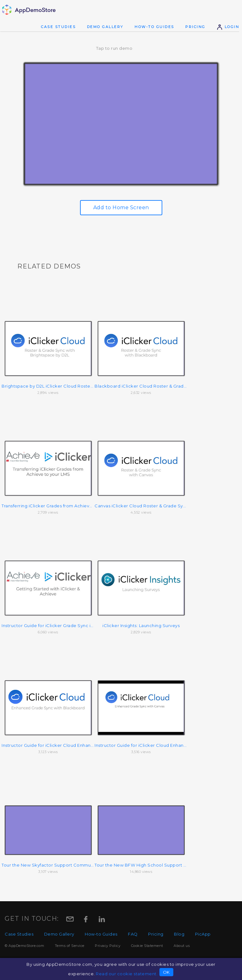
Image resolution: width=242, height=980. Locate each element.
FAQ (133, 934)
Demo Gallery (105, 27)
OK (166, 972)
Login (228, 27)
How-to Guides (154, 27)
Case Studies (58, 27)
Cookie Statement (147, 946)
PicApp (203, 934)
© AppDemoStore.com (24, 946)
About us (182, 946)
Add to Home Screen (121, 208)
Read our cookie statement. (127, 974)
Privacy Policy (108, 946)
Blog (179, 934)
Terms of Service (70, 946)
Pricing (195, 27)
